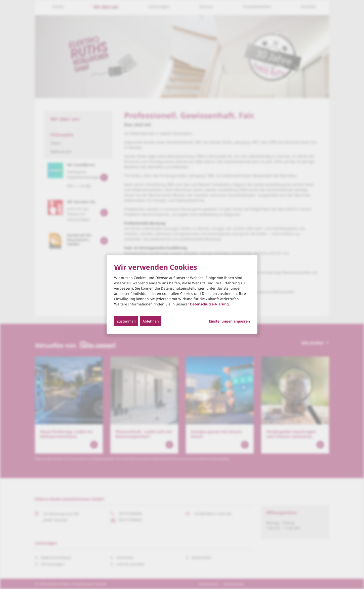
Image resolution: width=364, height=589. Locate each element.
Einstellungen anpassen (229, 321)
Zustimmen (126, 321)
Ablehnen (151, 321)
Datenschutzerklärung (209, 304)
